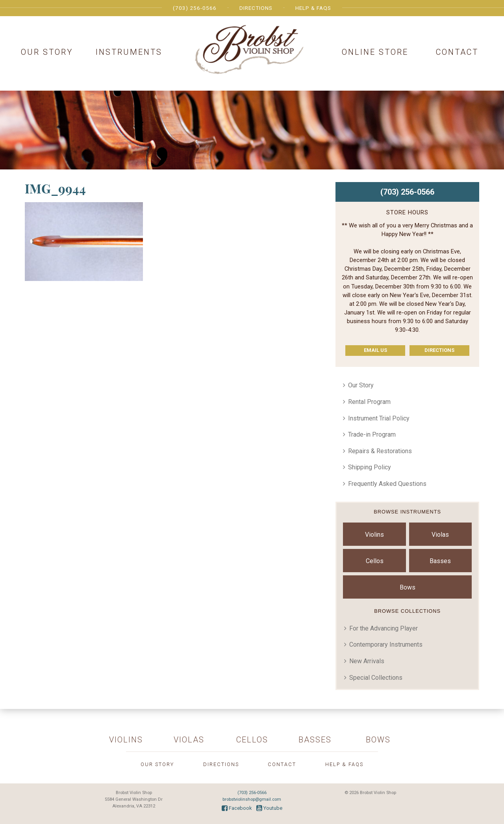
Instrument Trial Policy (379, 418)
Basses (440, 561)
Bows (408, 587)
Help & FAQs (313, 8)
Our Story (47, 52)
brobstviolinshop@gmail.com (252, 799)
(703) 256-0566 (195, 8)
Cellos (375, 561)
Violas (440, 535)
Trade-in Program (372, 434)
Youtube (269, 808)
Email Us (375, 350)
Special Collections (376, 678)
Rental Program (369, 402)
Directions (256, 8)
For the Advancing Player (384, 628)
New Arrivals (367, 661)
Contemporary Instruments (386, 645)
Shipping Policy (370, 467)
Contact (457, 52)
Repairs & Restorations (380, 451)
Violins (374, 535)
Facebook (237, 808)
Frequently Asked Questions (387, 484)
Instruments (129, 52)
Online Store (375, 52)
